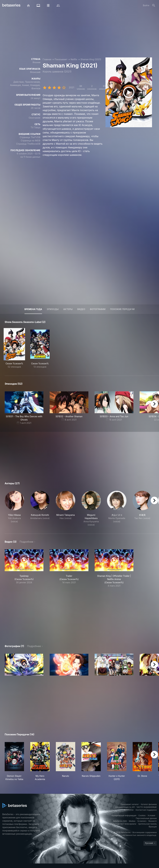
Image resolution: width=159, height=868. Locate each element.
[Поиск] (154, 5)
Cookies (142, 815)
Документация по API (125, 807)
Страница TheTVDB (30, 137)
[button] (14, 509)
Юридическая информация (124, 815)
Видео (81, 309)
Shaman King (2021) (91, 59)
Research (153, 821)
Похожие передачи (122, 309)
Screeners (142, 821)
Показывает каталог (130, 804)
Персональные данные (146, 818)
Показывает (61, 59)
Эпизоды (53, 309)
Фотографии (98, 309)
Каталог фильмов (149, 804)
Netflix (74, 59)
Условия (151, 815)
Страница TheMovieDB (28, 144)
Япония (36, 62)
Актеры (68, 309)
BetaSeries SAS (120, 821)
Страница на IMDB (31, 141)
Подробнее (26, 542)
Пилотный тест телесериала (123, 824)
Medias (132, 821)
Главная (47, 59)
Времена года (33, 309)
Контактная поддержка (146, 810)
